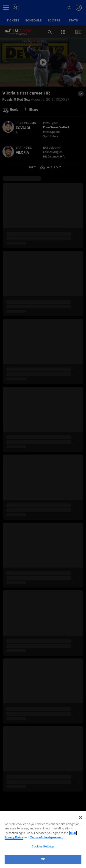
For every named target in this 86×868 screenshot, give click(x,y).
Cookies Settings (43, 847)
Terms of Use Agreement (47, 837)
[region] (43, 840)
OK (43, 859)
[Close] (80, 818)
